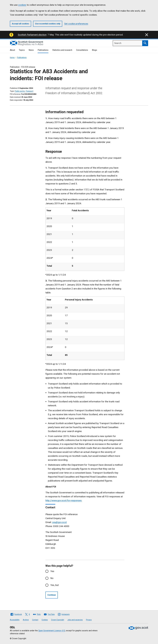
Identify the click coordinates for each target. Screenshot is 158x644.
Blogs (94, 50)
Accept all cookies (20, 24)
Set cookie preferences (76, 24)
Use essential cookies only (48, 24)
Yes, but (54, 585)
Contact (35, 620)
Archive (26, 620)
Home (12, 58)
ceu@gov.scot (59, 522)
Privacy (89, 620)
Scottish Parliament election (32, 35)
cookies (22, 5)
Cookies (45, 620)
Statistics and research (62, 50)
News (31, 50)
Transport (30, 91)
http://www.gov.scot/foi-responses (64, 500)
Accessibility (15, 620)
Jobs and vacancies (75, 620)
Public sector (20, 91)
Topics (22, 50)
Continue (52, 595)
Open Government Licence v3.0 (52, 631)
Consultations (82, 50)
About (12, 50)
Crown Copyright (58, 620)
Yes (52, 571)
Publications (43, 50)
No (52, 578)
